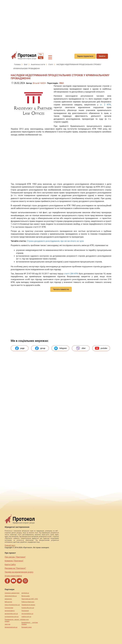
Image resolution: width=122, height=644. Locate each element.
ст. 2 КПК (105, 105)
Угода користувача (13, 576)
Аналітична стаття (38, 64)
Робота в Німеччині (28, 602)
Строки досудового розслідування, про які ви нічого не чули (55, 241)
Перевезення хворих (28, 605)
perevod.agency (10, 611)
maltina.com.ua (26, 617)
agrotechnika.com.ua (11, 614)
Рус (41, 54)
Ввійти (102, 56)
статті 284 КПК (71, 274)
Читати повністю (61, 289)
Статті (51, 64)
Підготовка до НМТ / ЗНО (30, 599)
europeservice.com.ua (12, 617)
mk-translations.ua (27, 614)
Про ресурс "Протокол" (15, 557)
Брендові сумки (26, 627)
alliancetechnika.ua (11, 596)
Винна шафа (26, 596)
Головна (18, 64)
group (40, 348)
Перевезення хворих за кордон (13, 620)
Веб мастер (8, 602)
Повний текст (10, 545)
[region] (61, 24)
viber (81, 348)
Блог (26, 64)
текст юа (7, 624)
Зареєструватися (85, 56)
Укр (41, 58)
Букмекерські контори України (30, 623)
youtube (101, 348)
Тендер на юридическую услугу (19, 572)
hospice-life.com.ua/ (28, 608)
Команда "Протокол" (14, 561)
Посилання (25, 611)
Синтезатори (9, 608)
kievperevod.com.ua (11, 627)
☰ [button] (50, 58)
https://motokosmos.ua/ (12, 605)
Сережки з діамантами (12, 593)
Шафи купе (25, 620)
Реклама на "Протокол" (15, 568)
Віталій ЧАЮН (39, 83)
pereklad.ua (25, 593)
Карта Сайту (10, 564)
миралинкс (8, 599)
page (20, 348)
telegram (60, 348)
